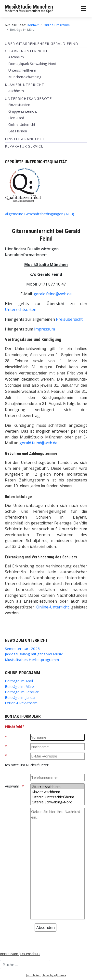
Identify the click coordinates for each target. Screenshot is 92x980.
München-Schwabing (25, 77)
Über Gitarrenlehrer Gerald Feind (42, 44)
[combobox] (25, 965)
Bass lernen (18, 131)
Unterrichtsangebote (28, 99)
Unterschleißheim (22, 70)
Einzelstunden (19, 105)
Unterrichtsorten (21, 309)
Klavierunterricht (25, 85)
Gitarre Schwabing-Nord (58, 802)
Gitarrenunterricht (26, 51)
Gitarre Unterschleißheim (58, 797)
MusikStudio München (29, 7)
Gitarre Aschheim (58, 787)
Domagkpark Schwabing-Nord (32, 64)
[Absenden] (46, 927)
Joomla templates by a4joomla (46, 975)
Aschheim (16, 57)
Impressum (45, 329)
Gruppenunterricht (23, 111)
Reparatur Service (24, 146)
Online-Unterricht (22, 124)
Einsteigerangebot (25, 139)
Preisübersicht (69, 319)
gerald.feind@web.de (53, 294)
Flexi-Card (16, 118)
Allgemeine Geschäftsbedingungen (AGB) (39, 214)
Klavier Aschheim (58, 792)
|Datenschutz (29, 954)
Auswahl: (12, 786)
